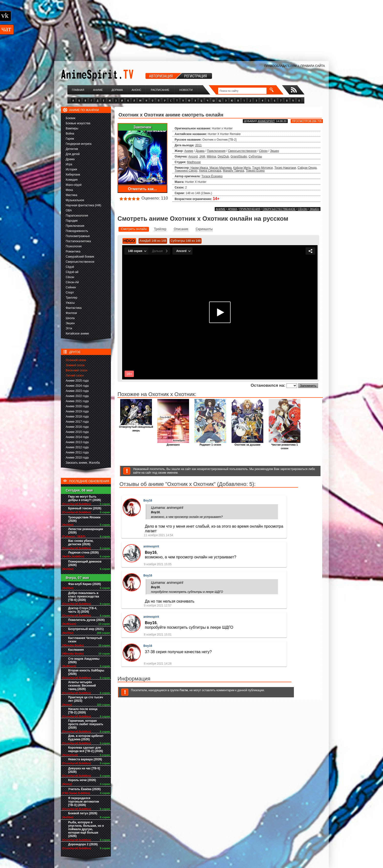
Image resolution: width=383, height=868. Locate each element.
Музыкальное (75, 200)
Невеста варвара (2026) (85, 759)
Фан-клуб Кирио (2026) (85, 584)
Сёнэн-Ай (72, 282)
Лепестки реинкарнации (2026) (86, 531)
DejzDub (223, 157)
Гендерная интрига (79, 144)
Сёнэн (70, 277)
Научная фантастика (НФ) (83, 205)
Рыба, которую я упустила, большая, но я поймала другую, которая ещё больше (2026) (86, 829)
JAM (202, 157)
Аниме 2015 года (77, 432)
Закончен (142, 127)
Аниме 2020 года (77, 406)
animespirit (266, 121)
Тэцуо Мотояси (263, 168)
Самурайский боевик (80, 257)
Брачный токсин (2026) (85, 508)
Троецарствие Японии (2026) (84, 519)
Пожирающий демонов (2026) (85, 563)
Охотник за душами (247, 443)
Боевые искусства (78, 123)
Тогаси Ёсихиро (212, 176)
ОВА (69, 210)
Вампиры (72, 128)
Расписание (160, 90)
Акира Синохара (210, 171)
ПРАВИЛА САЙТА (313, 66)
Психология (74, 246)
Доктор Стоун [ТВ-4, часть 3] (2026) (83, 610)
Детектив (72, 149)
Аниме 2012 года (77, 447)
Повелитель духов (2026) (86, 620)
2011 (198, 145)
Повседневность (77, 231)
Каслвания (76, 650)
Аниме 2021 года (77, 401)
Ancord (193, 157)
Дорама (117, 90)
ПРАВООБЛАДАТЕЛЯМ (280, 66)
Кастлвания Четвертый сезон (85, 640)
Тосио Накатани (285, 168)
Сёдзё (70, 267)
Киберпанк (73, 175)
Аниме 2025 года (77, 381)
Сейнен (71, 287)
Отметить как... (143, 189)
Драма (70, 159)
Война (70, 134)
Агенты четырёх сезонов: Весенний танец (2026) (82, 686)
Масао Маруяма (221, 168)
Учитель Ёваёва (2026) (84, 789)
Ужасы (70, 303)
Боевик (71, 118)
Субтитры (255, 157)
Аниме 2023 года (77, 391)
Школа (70, 318)
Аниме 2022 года (77, 396)
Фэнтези (71, 313)
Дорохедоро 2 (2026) (83, 844)
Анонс (137, 90)
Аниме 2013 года (77, 442)
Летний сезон (75, 376)
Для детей (73, 154)
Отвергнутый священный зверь (136, 427)
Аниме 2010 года (77, 458)
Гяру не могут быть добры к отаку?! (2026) (85, 498)
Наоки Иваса (199, 168)
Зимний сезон (75, 365)
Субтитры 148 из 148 (186, 241)
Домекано (173, 443)
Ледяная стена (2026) (83, 553)
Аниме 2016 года (77, 427)
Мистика (71, 195)
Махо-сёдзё (74, 185)
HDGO (129, 241)
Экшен (70, 323)
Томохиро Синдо (186, 171)
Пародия (72, 221)
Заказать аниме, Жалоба (83, 463)
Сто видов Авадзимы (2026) (84, 660)
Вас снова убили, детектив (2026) (81, 543)
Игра (69, 164)
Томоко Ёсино (255, 171)
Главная (78, 90)
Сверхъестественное (80, 262)
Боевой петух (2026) (83, 813)
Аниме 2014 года (77, 437)
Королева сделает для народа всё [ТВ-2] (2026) (86, 749)
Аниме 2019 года (77, 411)
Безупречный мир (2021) (86, 629)
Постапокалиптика (78, 241)
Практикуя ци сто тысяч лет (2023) (86, 699)
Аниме (98, 90)
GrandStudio (239, 157)
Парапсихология (77, 216)
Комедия (72, 180)
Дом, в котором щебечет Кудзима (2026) (86, 738)
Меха (69, 190)
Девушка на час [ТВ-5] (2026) (84, 770)
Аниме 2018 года (77, 417)
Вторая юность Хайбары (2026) (86, 672)
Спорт (70, 293)
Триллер (71, 298)
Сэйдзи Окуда (307, 168)
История (71, 169)
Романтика (73, 251)
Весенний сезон (76, 370)
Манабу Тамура (233, 171)
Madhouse (194, 162)
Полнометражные (78, 236)
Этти (69, 328)
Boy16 (148, 501)
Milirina (211, 157)
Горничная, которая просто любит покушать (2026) (86, 724)
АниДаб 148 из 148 (153, 241)
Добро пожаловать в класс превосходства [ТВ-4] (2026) (84, 596)
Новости (186, 90)
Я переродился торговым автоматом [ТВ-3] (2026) (84, 802)
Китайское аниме (77, 334)
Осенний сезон (76, 360)
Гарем (70, 139)
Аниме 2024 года (77, 386)
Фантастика (74, 308)
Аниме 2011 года (77, 452)
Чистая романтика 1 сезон (285, 445)
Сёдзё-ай (72, 272)
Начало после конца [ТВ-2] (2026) (83, 711)
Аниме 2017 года (77, 422)
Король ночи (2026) (82, 780)
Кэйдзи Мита (242, 168)
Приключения (75, 226)
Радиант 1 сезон (210, 443)
